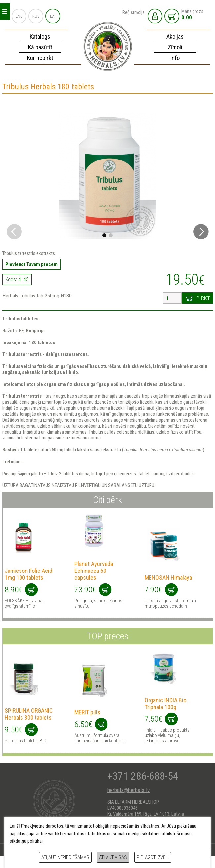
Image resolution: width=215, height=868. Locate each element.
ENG (19, 16)
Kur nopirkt (40, 58)
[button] (201, 232)
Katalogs (40, 37)
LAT (53, 16)
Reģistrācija (133, 12)
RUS (36, 16)
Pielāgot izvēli (153, 857)
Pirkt (203, 298)
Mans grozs (192, 15)
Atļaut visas (113, 857)
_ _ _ (5, 10)
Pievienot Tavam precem (31, 264)
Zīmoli (175, 47)
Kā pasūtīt (40, 47)
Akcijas (175, 37)
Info (175, 58)
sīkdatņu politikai (26, 841)
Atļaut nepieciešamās (65, 857)
